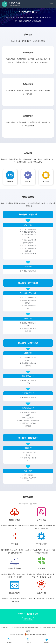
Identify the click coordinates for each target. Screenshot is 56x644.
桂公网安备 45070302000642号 (35, 634)
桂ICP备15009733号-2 (17, 634)
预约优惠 (28, 619)
